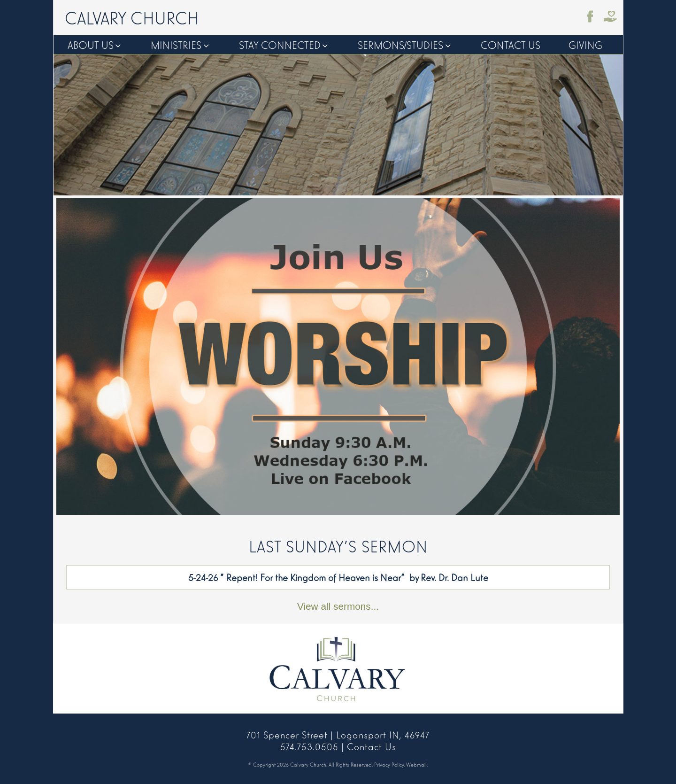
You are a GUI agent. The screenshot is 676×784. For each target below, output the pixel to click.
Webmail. (417, 764)
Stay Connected (280, 44)
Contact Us (511, 44)
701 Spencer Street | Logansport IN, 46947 (338, 734)
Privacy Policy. (389, 764)
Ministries (176, 44)
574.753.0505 (309, 746)
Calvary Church (132, 17)
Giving (585, 44)
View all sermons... (338, 606)
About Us (91, 44)
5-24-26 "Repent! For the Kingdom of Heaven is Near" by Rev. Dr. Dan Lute (338, 577)
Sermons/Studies (400, 44)
